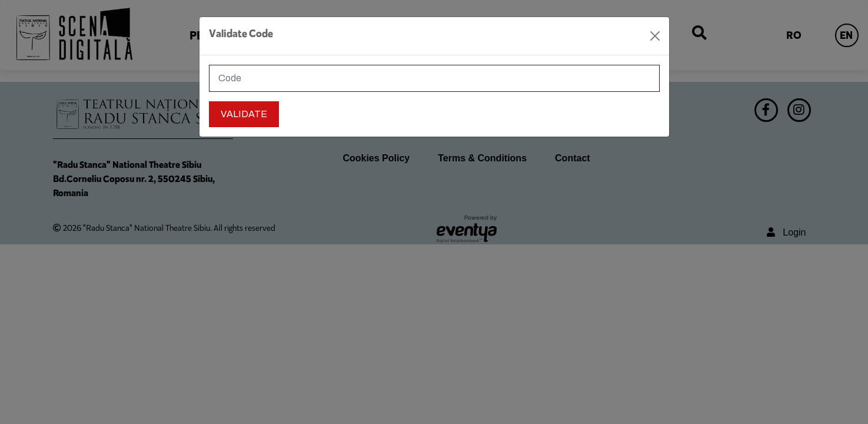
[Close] (655, 36)
